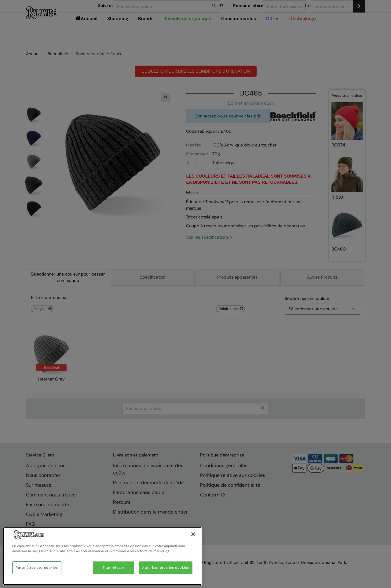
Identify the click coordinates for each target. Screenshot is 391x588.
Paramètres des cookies (37, 568)
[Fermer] (193, 534)
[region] (102, 556)
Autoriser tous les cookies (166, 568)
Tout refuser (113, 568)
